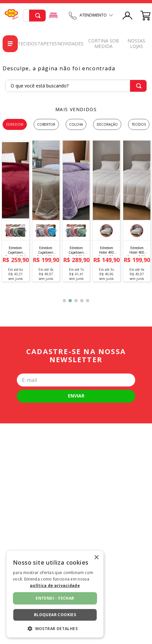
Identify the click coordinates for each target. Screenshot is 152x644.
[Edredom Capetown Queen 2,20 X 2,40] (16, 211)
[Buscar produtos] (38, 16)
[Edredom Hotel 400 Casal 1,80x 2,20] (106, 211)
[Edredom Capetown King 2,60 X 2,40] (76, 211)
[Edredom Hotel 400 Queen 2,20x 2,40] (137, 211)
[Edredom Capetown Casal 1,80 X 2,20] (46, 211)
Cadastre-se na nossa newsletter (76, 356)
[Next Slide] (25, 231)
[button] (106, 231)
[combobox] (34, 16)
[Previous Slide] (6, 231)
